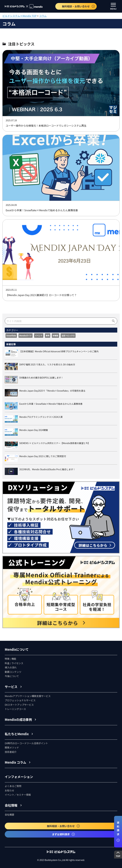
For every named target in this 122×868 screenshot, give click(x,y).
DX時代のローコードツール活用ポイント (26, 743)
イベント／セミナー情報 (18, 795)
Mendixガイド (26, 335)
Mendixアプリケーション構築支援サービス (28, 696)
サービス (11, 687)
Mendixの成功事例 (18, 719)
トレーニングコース (15, 709)
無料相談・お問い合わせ (79, 6)
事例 (48, 335)
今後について (12, 676)
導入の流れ (11, 667)
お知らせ (9, 790)
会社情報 (11, 805)
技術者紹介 (11, 752)
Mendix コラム (15, 762)
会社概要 (9, 815)
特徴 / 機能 (11, 659)
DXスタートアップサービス (19, 705)
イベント (39, 335)
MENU (113, 7)
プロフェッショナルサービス (20, 700)
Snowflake (11, 335)
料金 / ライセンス (14, 663)
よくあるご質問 (13, 786)
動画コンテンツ (13, 672)
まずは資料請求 (64, 834)
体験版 (55, 335)
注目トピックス (68, 335)
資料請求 (118, 832)
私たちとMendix (17, 734)
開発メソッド (12, 747)
